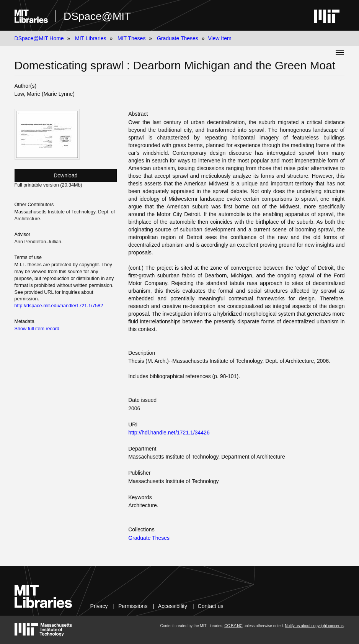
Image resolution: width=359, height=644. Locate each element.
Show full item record (37, 329)
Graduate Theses (178, 38)
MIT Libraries (91, 38)
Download (65, 175)
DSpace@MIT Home (39, 38)
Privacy (99, 606)
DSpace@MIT (97, 16)
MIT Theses (131, 38)
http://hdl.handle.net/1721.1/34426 (169, 433)
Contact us (211, 606)
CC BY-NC (233, 626)
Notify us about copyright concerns (314, 626)
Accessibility (173, 606)
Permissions (133, 606)
